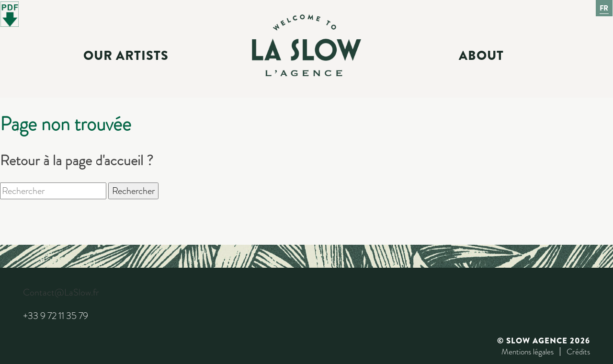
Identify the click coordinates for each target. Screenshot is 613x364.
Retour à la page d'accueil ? (77, 160)
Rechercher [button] (133, 191)
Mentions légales (528, 352)
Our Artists (126, 56)
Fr (604, 8)
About (481, 56)
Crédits (578, 352)
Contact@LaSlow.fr (61, 292)
